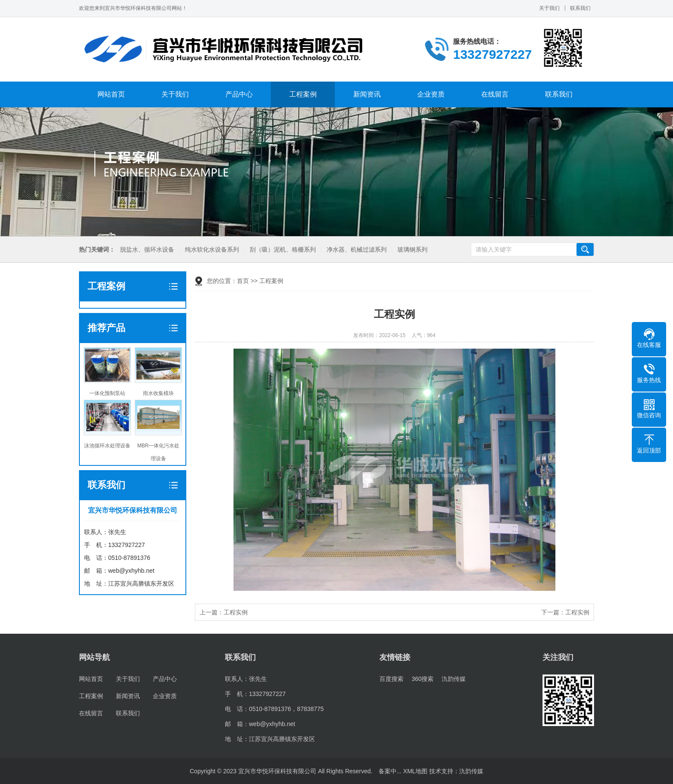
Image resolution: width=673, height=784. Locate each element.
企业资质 (431, 94)
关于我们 (549, 8)
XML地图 (415, 771)
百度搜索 (391, 679)
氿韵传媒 (454, 679)
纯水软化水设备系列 (211, 250)
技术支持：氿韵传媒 (456, 771)
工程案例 (303, 94)
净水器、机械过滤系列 (355, 250)
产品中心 (239, 94)
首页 (243, 281)
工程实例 (236, 612)
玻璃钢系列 (411, 250)
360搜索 (423, 679)
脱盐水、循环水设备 (146, 250)
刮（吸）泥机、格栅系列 (282, 250)
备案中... (390, 771)
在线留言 (495, 94)
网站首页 (111, 94)
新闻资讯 (367, 94)
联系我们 (580, 8)
